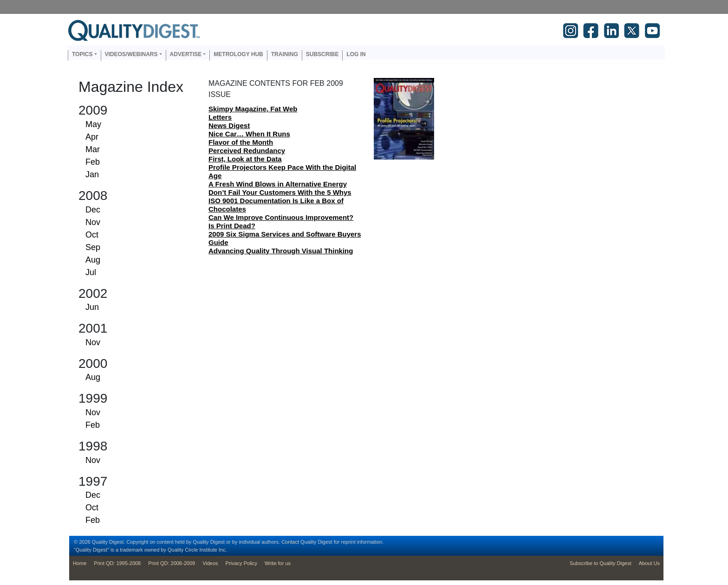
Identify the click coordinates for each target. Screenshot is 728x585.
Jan (92, 174)
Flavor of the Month (241, 142)
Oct (92, 235)
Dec (93, 210)
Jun (92, 307)
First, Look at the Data (245, 159)
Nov (93, 222)
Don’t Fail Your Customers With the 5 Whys (280, 192)
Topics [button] (82, 54)
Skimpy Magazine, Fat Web (253, 109)
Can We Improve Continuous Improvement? (281, 217)
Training (285, 54)
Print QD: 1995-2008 (117, 563)
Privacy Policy (241, 563)
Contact (290, 542)
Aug (93, 260)
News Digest (229, 125)
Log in (356, 54)
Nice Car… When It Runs (249, 134)
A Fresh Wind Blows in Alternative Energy (278, 184)
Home (80, 563)
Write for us (278, 563)
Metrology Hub (238, 54)
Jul (91, 272)
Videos (210, 563)
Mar (93, 149)
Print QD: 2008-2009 (172, 563)
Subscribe (322, 54)
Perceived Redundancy (247, 151)
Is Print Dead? (232, 226)
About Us (649, 563)
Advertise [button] (186, 54)
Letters (220, 117)
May (93, 124)
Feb (93, 162)
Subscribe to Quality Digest (601, 563)
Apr (92, 137)
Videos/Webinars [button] (131, 54)
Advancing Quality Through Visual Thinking (281, 251)
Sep (93, 247)
